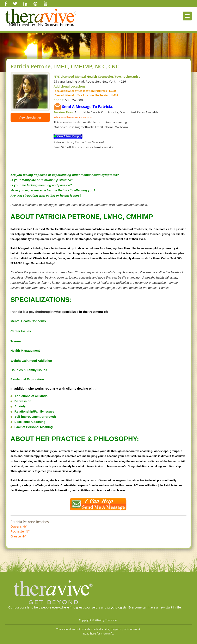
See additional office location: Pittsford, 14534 (85, 91)
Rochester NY (20, 531)
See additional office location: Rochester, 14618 (86, 95)
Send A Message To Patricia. (88, 107)
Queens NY (19, 526)
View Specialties (30, 117)
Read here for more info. (98, 633)
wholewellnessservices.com (73, 117)
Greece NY (18, 536)
